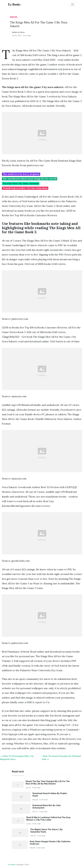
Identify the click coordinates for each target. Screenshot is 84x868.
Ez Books (12, 865)
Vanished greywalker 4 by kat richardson (25, 188)
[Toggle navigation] (73, 5)
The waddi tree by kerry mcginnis (21, 174)
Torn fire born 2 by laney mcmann (21, 184)
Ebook (14, 17)
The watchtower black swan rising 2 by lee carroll (30, 179)
